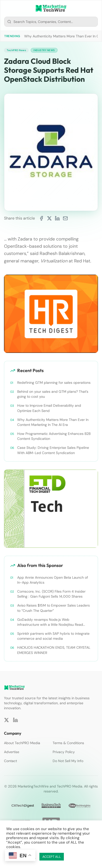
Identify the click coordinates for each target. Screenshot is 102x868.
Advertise (12, 752)
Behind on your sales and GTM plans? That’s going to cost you (53, 394)
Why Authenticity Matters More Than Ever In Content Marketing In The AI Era (53, 422)
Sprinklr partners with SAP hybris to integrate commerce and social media (53, 636)
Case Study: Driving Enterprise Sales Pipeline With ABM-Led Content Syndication (53, 450)
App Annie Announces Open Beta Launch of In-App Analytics (53, 580)
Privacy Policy (64, 752)
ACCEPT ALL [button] (52, 857)
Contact (10, 761)
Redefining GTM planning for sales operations (54, 383)
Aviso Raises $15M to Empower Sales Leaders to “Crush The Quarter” (53, 608)
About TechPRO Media (22, 743)
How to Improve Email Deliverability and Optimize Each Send (49, 408)
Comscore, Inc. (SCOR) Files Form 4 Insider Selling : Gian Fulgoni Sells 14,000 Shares (51, 594)
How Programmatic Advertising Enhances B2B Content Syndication (54, 436)
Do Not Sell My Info (68, 761)
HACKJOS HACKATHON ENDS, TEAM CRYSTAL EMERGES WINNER (54, 650)
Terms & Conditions (68, 743)
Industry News (44, 50)
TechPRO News (16, 50)
